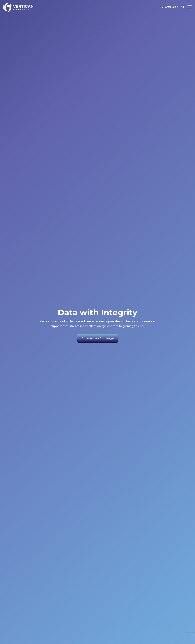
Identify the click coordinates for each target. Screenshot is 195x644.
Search (183, 7)
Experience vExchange (97, 338)
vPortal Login (170, 7)
